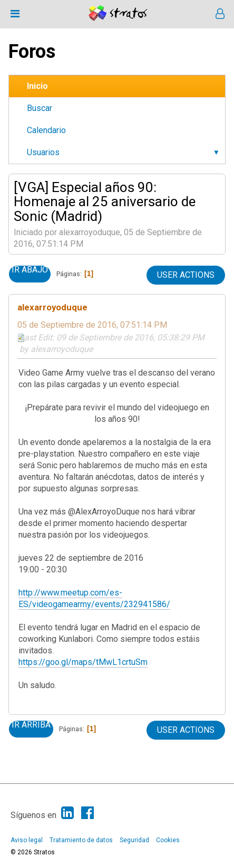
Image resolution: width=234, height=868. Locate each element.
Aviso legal (27, 840)
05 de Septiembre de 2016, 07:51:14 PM (92, 325)
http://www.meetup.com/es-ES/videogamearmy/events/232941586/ (94, 598)
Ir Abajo (30, 270)
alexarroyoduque (52, 307)
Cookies (168, 840)
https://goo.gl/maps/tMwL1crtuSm (83, 662)
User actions (186, 275)
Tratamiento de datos (81, 840)
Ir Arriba (31, 725)
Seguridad (134, 840)
